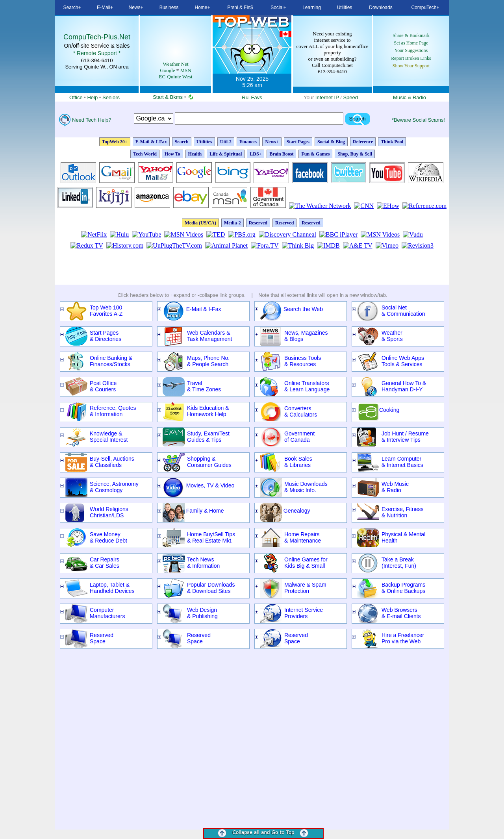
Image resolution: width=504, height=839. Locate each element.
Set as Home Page (411, 43)
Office (76, 97)
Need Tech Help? (92, 120)
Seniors (111, 97)
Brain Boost (281, 154)
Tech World (145, 154)
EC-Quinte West (175, 77)
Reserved (258, 223)
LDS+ (256, 154)
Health (195, 154)
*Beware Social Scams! (418, 120)
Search (154, 119)
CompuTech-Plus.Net (97, 37)
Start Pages (298, 142)
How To (172, 154)
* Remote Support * (97, 53)
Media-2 (233, 223)
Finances (248, 142)
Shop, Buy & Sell (355, 154)
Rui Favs (252, 97)
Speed (350, 97)
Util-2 (226, 142)
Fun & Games (315, 154)
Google (167, 70)
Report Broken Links (411, 58)
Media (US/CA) (200, 223)
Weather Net (176, 64)
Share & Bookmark (411, 35)
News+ (272, 142)
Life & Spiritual (226, 154)
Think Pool (392, 142)
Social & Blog (331, 142)
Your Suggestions (411, 50)
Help (92, 97)
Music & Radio (409, 97)
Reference (363, 142)
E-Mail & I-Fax (151, 142)
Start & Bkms (168, 97)
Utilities (204, 142)
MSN (186, 70)
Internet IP (327, 97)
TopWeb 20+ (115, 142)
